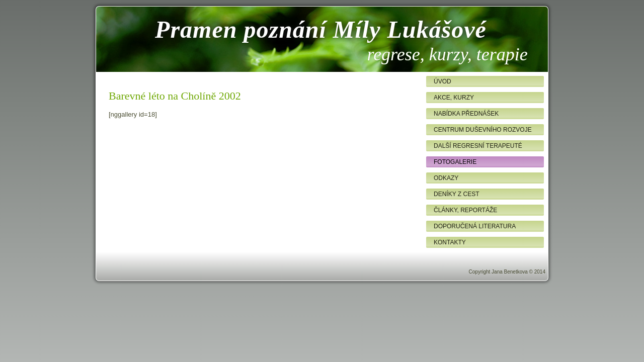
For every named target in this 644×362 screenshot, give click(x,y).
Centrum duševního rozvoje (483, 130)
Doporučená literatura (475, 226)
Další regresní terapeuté (478, 146)
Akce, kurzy (454, 98)
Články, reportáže (465, 210)
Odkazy (446, 178)
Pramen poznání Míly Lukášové (321, 29)
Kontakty (450, 242)
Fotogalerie (455, 162)
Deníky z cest (456, 194)
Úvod (442, 81)
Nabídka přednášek (466, 114)
